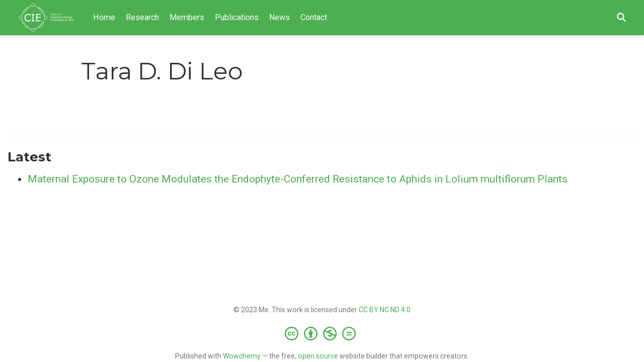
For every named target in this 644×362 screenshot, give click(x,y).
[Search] (621, 18)
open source (318, 356)
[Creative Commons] (322, 333)
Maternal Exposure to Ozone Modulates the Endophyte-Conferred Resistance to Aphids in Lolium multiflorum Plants (298, 179)
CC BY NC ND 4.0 (385, 310)
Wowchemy (242, 356)
